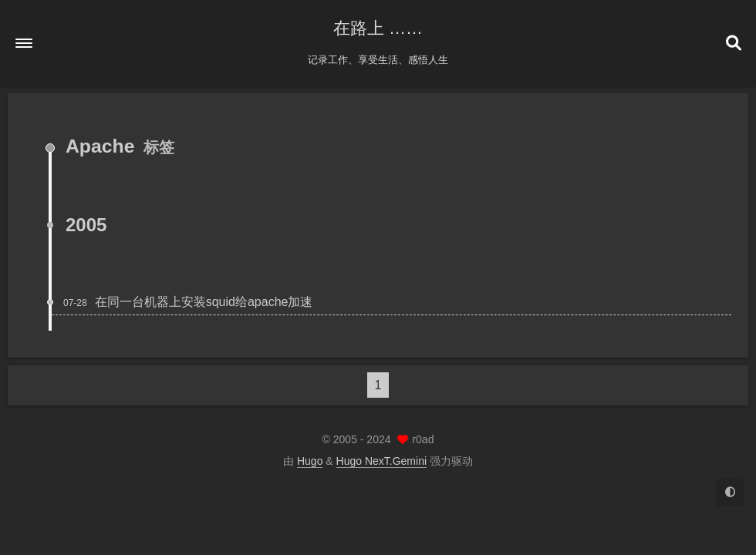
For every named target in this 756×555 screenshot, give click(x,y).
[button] (24, 43)
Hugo (310, 461)
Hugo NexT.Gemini (382, 461)
